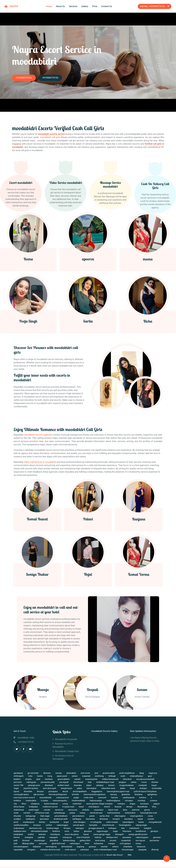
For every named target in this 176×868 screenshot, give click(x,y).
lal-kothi (75, 798)
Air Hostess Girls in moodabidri (63, 761)
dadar (123, 792)
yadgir (76, 801)
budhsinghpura (114, 804)
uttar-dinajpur (79, 825)
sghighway (152, 798)
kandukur (129, 822)
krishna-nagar (53, 831)
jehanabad (71, 776)
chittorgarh (19, 779)
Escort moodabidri (21, 225)
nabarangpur (63, 828)
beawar (118, 810)
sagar (115, 835)
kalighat (148, 831)
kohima (143, 801)
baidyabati (18, 838)
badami (17, 782)
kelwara (42, 838)
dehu (125, 813)
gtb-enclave (39, 798)
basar (133, 792)
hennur (17, 841)
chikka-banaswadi (110, 782)
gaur (150, 779)
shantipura (55, 838)
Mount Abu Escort (115, 858)
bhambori (128, 782)
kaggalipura (97, 795)
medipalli (143, 789)
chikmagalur (120, 819)
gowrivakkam (64, 782)
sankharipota (129, 801)
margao (112, 847)
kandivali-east (96, 816)
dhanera (47, 776)
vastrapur (80, 831)
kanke (141, 825)
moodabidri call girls (50, 136)
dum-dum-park (50, 792)
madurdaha (31, 804)
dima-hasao (19, 810)
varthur (49, 828)
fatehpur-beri (112, 841)
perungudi (64, 786)
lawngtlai (93, 828)
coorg (65, 807)
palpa (80, 792)
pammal (136, 813)
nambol (27, 816)
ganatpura (18, 776)
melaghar (29, 841)
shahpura (35, 807)
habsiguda (31, 786)
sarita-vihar (105, 819)
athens (115, 850)
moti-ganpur (126, 847)
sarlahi (77, 782)
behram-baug (69, 844)
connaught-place (21, 798)
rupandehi (18, 853)
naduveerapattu (60, 804)
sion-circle (85, 776)
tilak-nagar (45, 819)
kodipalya (33, 810)
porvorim (18, 786)
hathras (98, 841)
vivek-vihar (89, 801)
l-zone (144, 786)
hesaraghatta (125, 828)
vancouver (73, 813)
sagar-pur (153, 776)
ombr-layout (71, 853)
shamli (107, 810)
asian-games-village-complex (99, 807)
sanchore (59, 813)
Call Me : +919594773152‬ (153, 6)
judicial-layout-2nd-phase (145, 795)
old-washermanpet (40, 835)
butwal (111, 789)
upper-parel (62, 779)
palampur (85, 853)
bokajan (143, 792)
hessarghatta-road (148, 816)
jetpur (89, 789)
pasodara (127, 841)
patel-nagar (34, 813)
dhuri (24, 807)
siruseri (113, 844)
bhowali (26, 844)
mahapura (67, 841)
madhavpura (29, 825)
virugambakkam (127, 789)
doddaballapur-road (105, 786)
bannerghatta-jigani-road (118, 795)
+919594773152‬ (27, 77)
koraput (117, 822)
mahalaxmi (134, 831)
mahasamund (62, 801)
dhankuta (104, 822)
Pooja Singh (28, 371)
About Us (60, 6)
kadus (76, 835)
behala (42, 825)
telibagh (112, 779)
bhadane (139, 798)
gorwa (147, 813)
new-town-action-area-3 (25, 801)
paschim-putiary (31, 792)
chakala (86, 813)
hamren (114, 801)
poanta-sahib (109, 776)
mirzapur (129, 804)
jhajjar (133, 807)
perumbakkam (61, 819)
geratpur (154, 835)
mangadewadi (155, 825)
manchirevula (108, 828)
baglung (81, 850)
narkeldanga (59, 816)
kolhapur (113, 831)
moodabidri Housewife (66, 743)
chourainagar (128, 853)
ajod (38, 782)
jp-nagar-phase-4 (96, 831)
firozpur (67, 831)
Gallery (85, 6)
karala (40, 779)
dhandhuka (142, 810)
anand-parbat (91, 782)
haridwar (49, 782)
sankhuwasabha (21, 828)
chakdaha (128, 850)
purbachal (55, 825)
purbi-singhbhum (127, 776)
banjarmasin (67, 792)
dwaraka (78, 789)
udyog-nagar (141, 828)
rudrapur (121, 807)
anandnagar (40, 844)
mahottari (77, 807)
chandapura (94, 810)
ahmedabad (67, 850)
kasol (81, 810)
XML (130, 858)
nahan (134, 786)
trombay (142, 804)
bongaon (31, 853)
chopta (28, 782)
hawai (86, 838)
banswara (91, 822)
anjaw (140, 822)
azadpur (17, 822)
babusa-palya (96, 804)
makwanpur (19, 831)
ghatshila (126, 798)
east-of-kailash (83, 841)
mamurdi (102, 801)
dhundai (17, 819)
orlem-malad (112, 825)
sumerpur (145, 807)
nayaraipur (99, 813)
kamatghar (92, 792)
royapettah (126, 844)
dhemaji (155, 853)
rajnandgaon (128, 825)
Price (95, 6)
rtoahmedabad (78, 804)
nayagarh (54, 841)
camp (150, 819)
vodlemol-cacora (50, 810)
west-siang (100, 844)
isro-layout (140, 844)
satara (75, 779)
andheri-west (63, 789)
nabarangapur (142, 841)
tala (123, 831)
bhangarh (119, 838)
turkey (82, 816)
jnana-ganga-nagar (102, 838)
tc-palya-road (68, 810)
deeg (142, 776)
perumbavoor (79, 819)
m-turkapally (96, 825)
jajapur (157, 807)
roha (30, 779)
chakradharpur (137, 779)
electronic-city (35, 831)
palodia (41, 841)
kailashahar (130, 816)
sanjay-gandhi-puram (138, 838)
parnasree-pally (48, 786)
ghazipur (88, 835)
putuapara (53, 795)
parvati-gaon (79, 828)
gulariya (92, 850)
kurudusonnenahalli (145, 782)
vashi (123, 779)
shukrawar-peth (61, 822)
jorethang (99, 779)
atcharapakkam (80, 795)
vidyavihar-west (109, 792)
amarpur (37, 828)
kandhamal (141, 835)
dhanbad (49, 789)
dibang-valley (28, 847)
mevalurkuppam (21, 850)
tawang (113, 798)
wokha (31, 838)
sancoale (43, 847)
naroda (58, 776)
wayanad (86, 779)
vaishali (104, 850)
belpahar (37, 850)
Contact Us (107, 6)
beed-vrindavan (51, 807)
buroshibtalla (46, 801)
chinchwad (78, 786)
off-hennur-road (42, 816)
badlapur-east (20, 835)
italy (90, 786)
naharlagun (75, 847)
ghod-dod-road (59, 847)
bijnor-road (113, 813)
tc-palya (44, 804)
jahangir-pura (34, 789)
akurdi (65, 795)
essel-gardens (137, 819)
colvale (47, 813)
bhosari (40, 795)
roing (50, 779)
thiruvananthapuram (58, 798)
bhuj (154, 810)
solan (16, 816)
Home (49, 6)
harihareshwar (114, 816)
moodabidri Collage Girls (67, 755)
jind (96, 776)
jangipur (123, 786)
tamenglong (51, 850)
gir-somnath (33, 776)
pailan (92, 819)
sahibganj (77, 822)
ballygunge (31, 819)
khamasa (127, 835)
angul (66, 825)
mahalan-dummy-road (50, 853)
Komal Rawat (37, 563)
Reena (28, 308)
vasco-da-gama (72, 838)
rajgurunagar (103, 835)
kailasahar (99, 847)
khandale (28, 795)
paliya (72, 816)
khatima (56, 835)
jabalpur (100, 789)
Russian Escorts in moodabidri (63, 749)
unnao (138, 847)
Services (73, 6)
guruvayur (44, 822)
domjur (129, 810)
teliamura (141, 850)
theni (87, 847)
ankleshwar (19, 813)
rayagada (142, 853)
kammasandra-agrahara (94, 798)
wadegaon (31, 822)
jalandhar (54, 844)
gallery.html (85, 844)
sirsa (67, 835)
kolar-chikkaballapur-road (105, 853)
